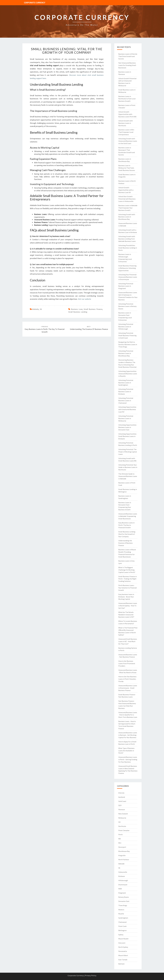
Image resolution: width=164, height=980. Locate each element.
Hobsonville (123, 872)
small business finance (93, 309)
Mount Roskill (123, 939)
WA (120, 839)
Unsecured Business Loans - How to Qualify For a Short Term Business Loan (128, 715)
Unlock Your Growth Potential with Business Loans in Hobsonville (127, 199)
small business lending (78, 312)
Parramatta (123, 951)
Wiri (120, 843)
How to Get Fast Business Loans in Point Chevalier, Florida (127, 679)
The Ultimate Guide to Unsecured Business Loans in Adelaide (128, 476)
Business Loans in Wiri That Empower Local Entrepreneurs (126, 132)
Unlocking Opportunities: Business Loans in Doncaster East (127, 427)
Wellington (122, 930)
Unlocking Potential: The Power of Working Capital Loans (128, 452)
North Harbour (124, 860)
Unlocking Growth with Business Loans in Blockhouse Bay (127, 217)
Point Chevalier (124, 830)
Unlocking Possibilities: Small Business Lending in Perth (128, 248)
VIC (120, 822)
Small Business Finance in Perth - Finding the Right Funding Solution (128, 579)
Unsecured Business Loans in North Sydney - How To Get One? (128, 606)
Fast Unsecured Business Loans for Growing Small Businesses (127, 65)
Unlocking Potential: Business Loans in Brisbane (126, 392)
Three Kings (123, 905)
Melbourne (122, 818)
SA (41, 309)
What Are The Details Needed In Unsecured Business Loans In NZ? (126, 615)
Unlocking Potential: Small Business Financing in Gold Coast (127, 335)
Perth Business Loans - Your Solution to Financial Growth (128, 588)
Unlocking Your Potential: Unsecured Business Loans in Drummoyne (128, 277)
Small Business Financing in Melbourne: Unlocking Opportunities (127, 268)
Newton (121, 910)
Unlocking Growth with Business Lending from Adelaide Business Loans (127, 239)
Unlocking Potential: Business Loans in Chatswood (126, 401)
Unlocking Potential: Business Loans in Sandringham (126, 383)
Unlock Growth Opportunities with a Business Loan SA (126, 190)
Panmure (122, 810)
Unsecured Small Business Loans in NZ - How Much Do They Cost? (128, 641)
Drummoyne (123, 885)
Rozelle (121, 914)
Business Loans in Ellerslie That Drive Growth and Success (128, 56)
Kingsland (122, 893)
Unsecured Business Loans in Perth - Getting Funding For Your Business (128, 760)
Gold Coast (122, 801)
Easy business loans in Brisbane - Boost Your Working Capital (126, 597)
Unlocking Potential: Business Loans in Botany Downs (127, 306)
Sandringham (123, 918)
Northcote (122, 826)
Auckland (122, 797)
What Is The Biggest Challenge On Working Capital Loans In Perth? (127, 570)
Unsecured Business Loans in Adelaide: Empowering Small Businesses (128, 516)
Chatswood (122, 922)
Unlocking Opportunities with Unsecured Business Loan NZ (127, 409)
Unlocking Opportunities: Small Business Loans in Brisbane (127, 436)
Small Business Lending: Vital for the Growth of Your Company (67, 51)
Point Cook (122, 926)
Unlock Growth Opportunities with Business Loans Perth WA (127, 114)
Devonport (122, 847)
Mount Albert (123, 955)
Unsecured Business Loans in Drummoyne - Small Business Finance (128, 688)
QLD (120, 805)
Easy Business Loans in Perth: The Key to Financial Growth (45, 329)
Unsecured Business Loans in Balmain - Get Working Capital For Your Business (128, 735)
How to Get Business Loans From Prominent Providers (127, 663)
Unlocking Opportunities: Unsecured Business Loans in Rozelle (128, 374)
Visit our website (85, 299)
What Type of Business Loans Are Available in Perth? (126, 751)
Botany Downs (124, 897)
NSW (120, 889)
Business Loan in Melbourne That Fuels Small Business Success (127, 168)
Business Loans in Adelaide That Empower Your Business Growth (128, 208)
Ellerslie (121, 793)
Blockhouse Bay (124, 851)
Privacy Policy (91, 976)
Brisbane (122, 876)
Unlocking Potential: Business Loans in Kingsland (126, 286)
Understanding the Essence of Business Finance (126, 543)
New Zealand (123, 814)
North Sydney (123, 947)
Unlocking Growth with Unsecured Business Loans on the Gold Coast (128, 141)
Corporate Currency (35, 3)
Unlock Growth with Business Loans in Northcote (126, 123)
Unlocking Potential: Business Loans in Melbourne (126, 418)
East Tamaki (123, 960)
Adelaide (35, 309)
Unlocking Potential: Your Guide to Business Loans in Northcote (128, 467)
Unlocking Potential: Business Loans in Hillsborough (126, 327)
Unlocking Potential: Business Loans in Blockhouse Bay (126, 353)
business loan (77, 309)
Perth (120, 835)
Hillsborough (123, 880)
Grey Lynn (122, 943)
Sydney (121, 935)
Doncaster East (124, 901)
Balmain (121, 964)
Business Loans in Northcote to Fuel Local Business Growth (127, 99)
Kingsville (122, 855)
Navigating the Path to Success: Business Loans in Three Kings (128, 344)
